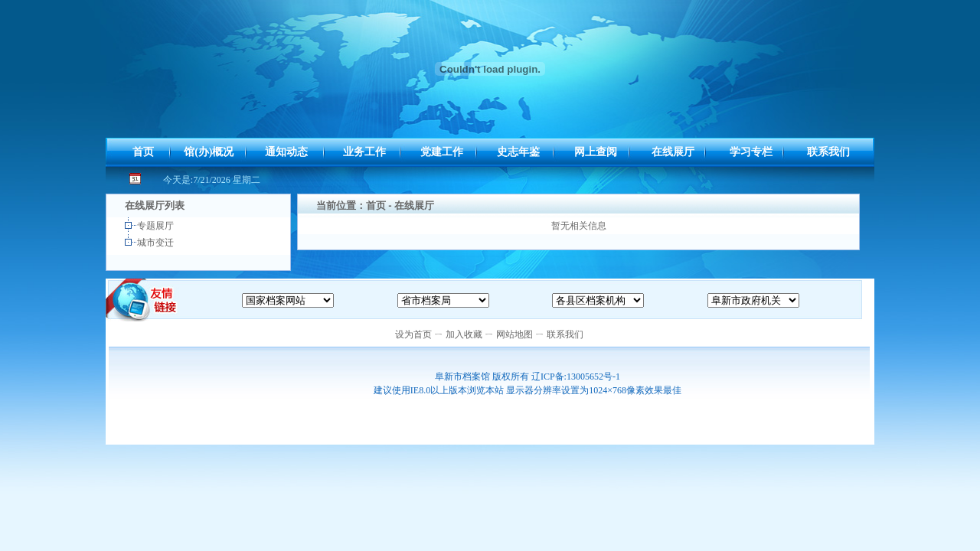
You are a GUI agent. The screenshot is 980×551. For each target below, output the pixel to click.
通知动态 (286, 152)
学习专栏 (751, 152)
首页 (143, 152)
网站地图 (514, 334)
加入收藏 (464, 334)
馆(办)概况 (209, 152)
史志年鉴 (518, 152)
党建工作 (442, 152)
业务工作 (364, 152)
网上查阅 (596, 152)
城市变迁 (157, 243)
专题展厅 (157, 226)
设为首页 (413, 334)
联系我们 (828, 152)
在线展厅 (673, 152)
